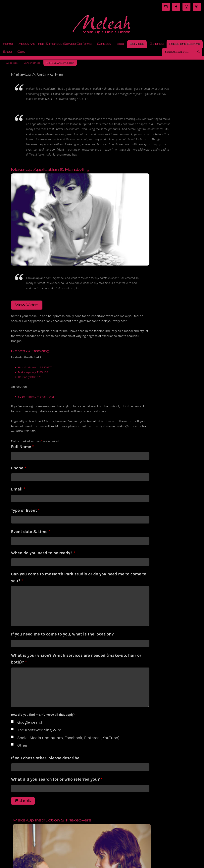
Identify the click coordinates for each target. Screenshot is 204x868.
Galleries (155, 44)
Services (136, 44)
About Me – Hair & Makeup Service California (55, 44)
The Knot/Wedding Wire (39, 730)
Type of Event (25, 503)
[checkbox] (12, 721)
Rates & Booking (119, 485)
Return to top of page (16, 839)
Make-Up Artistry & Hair (60, 63)
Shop (6, 52)
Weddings (12, 63)
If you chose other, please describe (45, 764)
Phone (18, 461)
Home (8, 44)
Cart (21, 52)
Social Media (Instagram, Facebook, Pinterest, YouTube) (50, 741)
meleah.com (102, 26)
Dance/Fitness (32, 63)
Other (22, 752)
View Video (27, 276)
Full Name (22, 440)
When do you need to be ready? (43, 546)
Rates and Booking (183, 44)
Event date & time (31, 524)
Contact (104, 44)
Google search (30, 722)
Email (18, 482)
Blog (119, 44)
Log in (197, 841)
